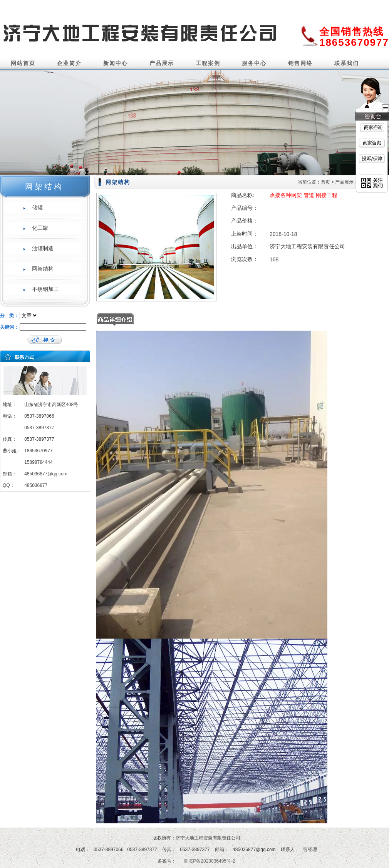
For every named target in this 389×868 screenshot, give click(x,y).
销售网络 (300, 63)
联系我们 (347, 63)
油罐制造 (43, 248)
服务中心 (254, 63)
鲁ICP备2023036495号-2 (209, 861)
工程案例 (208, 63)
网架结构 (43, 269)
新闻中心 (116, 63)
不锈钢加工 (45, 289)
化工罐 (40, 228)
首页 (325, 182)
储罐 (37, 207)
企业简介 (69, 63)
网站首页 (23, 63)
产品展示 (162, 63)
